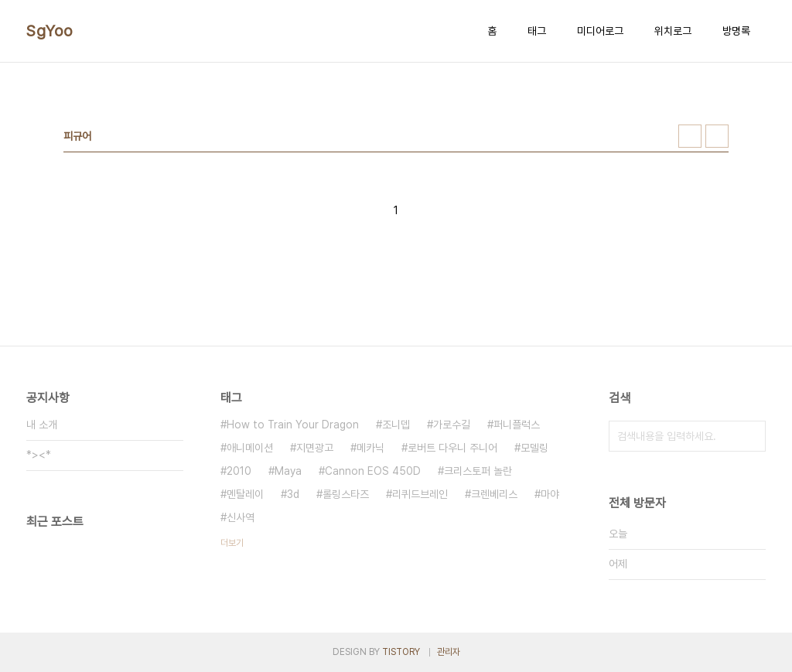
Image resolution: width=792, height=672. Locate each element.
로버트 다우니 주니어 (452, 448)
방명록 (736, 31)
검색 (750, 436)
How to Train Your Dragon (293, 425)
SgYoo (50, 31)
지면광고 (315, 448)
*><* (39, 455)
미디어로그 (600, 31)
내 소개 (42, 425)
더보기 (232, 543)
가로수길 (452, 425)
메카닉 (370, 448)
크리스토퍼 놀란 (478, 471)
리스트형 (717, 136)
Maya (288, 471)
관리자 (449, 652)
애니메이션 (250, 448)
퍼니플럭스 (517, 425)
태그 (537, 31)
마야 (550, 494)
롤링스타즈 (346, 494)
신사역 (241, 517)
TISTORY (401, 652)
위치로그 (673, 31)
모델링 (534, 448)
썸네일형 (690, 136)
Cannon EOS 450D (373, 471)
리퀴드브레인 (420, 494)
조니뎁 (396, 425)
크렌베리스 (494, 494)
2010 (239, 471)
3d (293, 494)
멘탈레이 (245, 494)
